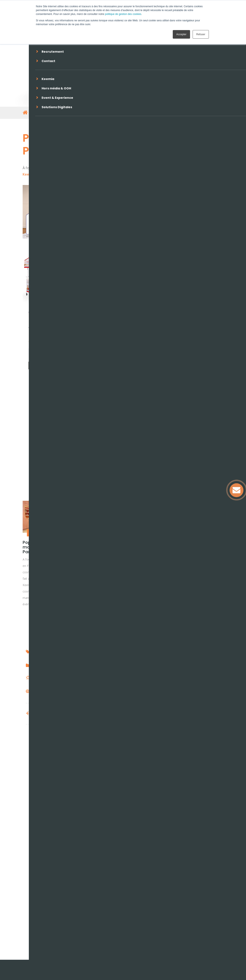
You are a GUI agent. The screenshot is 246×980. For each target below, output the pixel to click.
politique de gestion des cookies (123, 14)
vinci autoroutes (55, 652)
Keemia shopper (82, 652)
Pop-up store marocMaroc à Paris (39, 547)
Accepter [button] (181, 34)
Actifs (39, 692)
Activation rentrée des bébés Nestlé (200, 545)
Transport (42, 678)
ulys (37, 652)
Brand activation (93, 533)
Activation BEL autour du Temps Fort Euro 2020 (146, 547)
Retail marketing (40, 533)
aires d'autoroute (129, 652)
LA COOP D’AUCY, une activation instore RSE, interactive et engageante (94, 552)
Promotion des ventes (74, 666)
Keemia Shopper (168, 212)
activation (105, 652)
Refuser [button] (201, 34)
